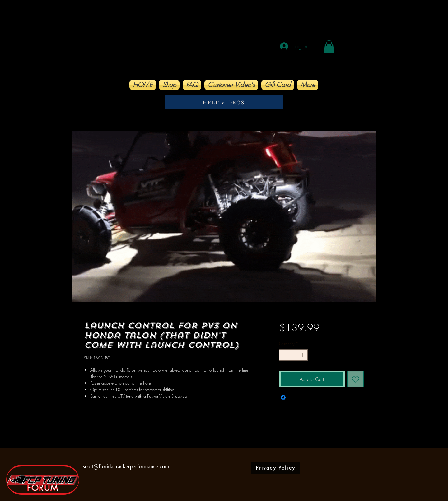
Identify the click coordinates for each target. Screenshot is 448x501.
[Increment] (303, 355)
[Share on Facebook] (283, 397)
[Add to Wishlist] (356, 379)
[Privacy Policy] (276, 468)
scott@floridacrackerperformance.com (126, 466)
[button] (329, 47)
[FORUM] (43, 480)
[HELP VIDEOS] (224, 102)
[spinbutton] (293, 355)
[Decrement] (284, 355)
